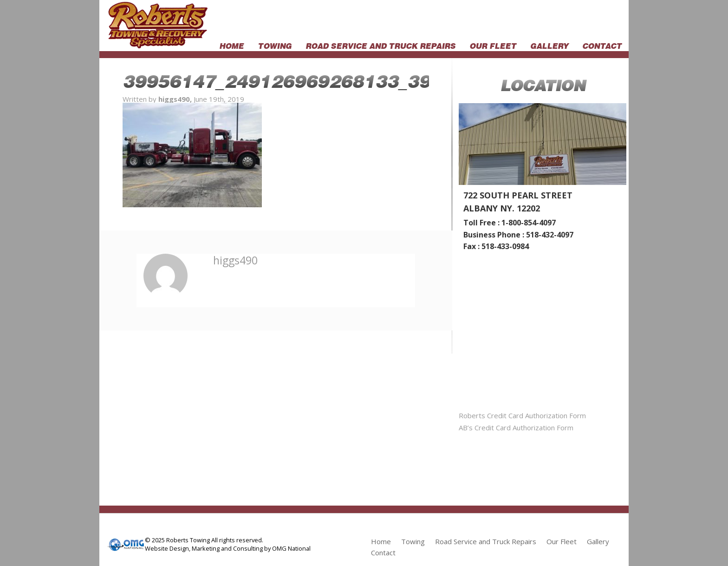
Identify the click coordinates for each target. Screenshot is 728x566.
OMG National (291, 548)
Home (231, 45)
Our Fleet (493, 45)
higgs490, (176, 99)
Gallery (549, 45)
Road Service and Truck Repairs (380, 45)
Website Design (167, 548)
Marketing (206, 548)
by (267, 548)
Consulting (248, 548)
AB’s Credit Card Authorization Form (516, 428)
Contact (602, 45)
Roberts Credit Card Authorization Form (522, 415)
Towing (275, 45)
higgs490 (235, 260)
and (226, 548)
